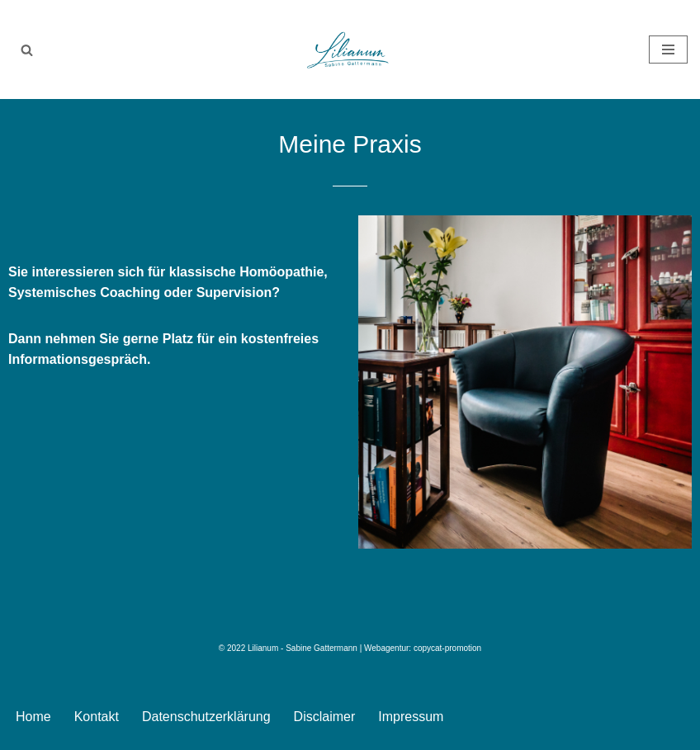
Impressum (411, 717)
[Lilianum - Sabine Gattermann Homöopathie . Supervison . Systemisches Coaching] (350, 50)
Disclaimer (325, 717)
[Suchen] (27, 50)
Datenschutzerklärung (206, 717)
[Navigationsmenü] (668, 50)
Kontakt (97, 717)
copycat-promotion (447, 648)
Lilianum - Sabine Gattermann (303, 648)
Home (33, 717)
